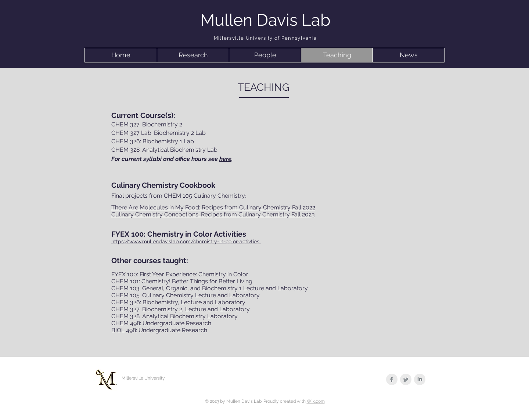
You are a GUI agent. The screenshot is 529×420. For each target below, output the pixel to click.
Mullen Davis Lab (265, 20)
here (225, 159)
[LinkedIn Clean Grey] (420, 379)
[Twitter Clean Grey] (406, 379)
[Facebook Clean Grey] (392, 379)
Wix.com (316, 401)
